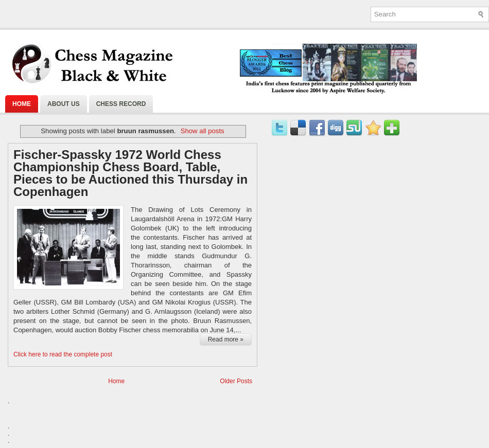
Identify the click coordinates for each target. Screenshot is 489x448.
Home (22, 104)
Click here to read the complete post (63, 354)
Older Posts (236, 381)
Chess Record (121, 104)
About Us (64, 104)
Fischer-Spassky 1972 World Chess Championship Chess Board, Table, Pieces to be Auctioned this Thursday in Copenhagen (130, 173)
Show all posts (203, 131)
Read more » (226, 339)
